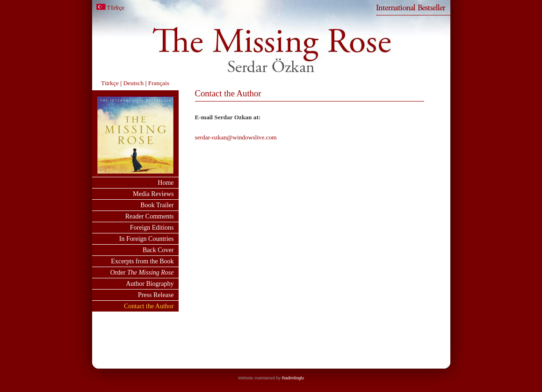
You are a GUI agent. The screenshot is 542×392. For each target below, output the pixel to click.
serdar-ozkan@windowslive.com (236, 137)
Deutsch (133, 83)
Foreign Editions (152, 228)
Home (166, 183)
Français (159, 83)
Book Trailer (157, 205)
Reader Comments (150, 216)
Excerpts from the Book (142, 261)
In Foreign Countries (147, 239)
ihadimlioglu (293, 378)
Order (142, 272)
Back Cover (158, 250)
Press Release (156, 295)
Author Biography (150, 284)
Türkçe (110, 83)
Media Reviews (153, 194)
